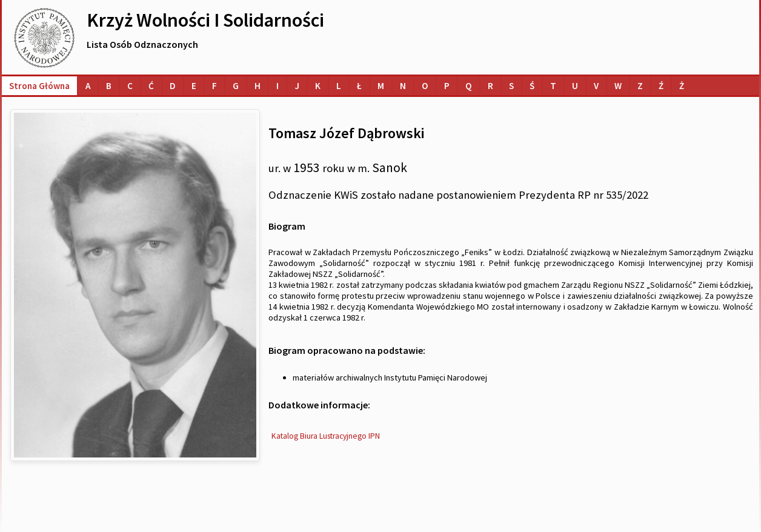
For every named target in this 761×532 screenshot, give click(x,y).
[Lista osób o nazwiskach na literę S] (511, 86)
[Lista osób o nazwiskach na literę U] (575, 86)
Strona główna (39, 86)
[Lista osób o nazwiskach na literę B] (109, 86)
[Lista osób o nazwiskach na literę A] (88, 86)
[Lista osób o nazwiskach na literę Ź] (661, 86)
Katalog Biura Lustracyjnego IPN (326, 436)
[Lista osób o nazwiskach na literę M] (381, 86)
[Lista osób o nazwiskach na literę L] (339, 86)
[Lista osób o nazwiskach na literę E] (194, 86)
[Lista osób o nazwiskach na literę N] (403, 86)
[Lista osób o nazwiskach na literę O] (425, 86)
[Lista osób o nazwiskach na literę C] (130, 86)
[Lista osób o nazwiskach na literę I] (277, 86)
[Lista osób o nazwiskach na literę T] (553, 86)
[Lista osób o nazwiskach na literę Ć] (151, 86)
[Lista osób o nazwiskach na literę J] (297, 86)
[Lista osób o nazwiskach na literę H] (258, 86)
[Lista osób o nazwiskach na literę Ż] (682, 86)
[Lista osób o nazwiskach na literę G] (236, 86)
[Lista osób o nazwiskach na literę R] (490, 86)
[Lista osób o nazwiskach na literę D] (173, 86)
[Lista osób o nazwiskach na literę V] (596, 86)
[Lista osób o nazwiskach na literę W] (618, 86)
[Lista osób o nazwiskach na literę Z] (640, 86)
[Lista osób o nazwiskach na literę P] (447, 86)
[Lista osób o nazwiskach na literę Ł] (359, 86)
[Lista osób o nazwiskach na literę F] (214, 86)
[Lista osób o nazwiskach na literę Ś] (532, 86)
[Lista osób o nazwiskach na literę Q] (469, 86)
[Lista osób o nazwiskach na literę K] (318, 86)
